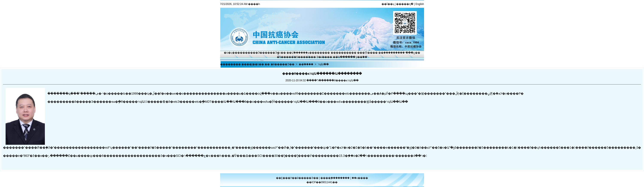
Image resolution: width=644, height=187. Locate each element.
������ (343, 178)
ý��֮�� (362, 57)
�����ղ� (405, 4)
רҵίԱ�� (323, 64)
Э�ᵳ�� (322, 57)
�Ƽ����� (302, 57)
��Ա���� (342, 57)
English (420, 4)
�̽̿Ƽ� (280, 57)
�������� (341, 53)
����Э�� (256, 53)
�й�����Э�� (283, 64)
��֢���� (386, 53)
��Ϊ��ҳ (388, 4)
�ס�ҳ (228, 53)
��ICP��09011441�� (322, 182)
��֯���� (306, 64)
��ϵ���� (360, 178)
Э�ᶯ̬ (278, 53)
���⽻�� (365, 53)
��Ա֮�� (292, 53)
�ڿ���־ (409, 53)
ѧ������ (316, 53)
